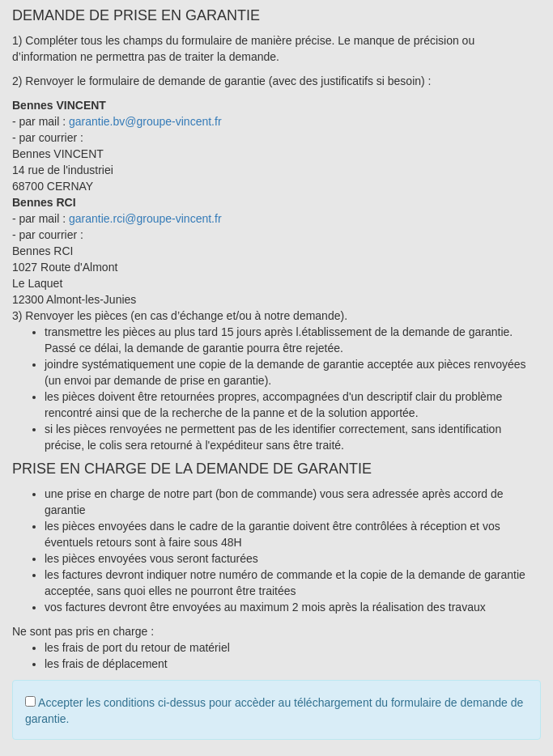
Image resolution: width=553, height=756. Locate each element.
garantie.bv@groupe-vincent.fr (145, 121)
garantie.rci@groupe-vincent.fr (145, 219)
